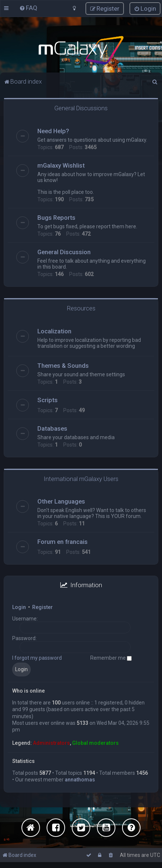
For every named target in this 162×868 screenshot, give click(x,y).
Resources (81, 308)
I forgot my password (37, 657)
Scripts (48, 399)
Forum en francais (63, 541)
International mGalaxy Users (81, 478)
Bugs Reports (56, 217)
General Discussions (81, 108)
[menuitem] (28, 8)
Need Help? (53, 131)
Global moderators (95, 743)
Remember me (111, 657)
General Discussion (64, 252)
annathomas (80, 779)
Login (19, 607)
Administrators (51, 743)
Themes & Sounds (63, 365)
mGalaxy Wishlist (61, 165)
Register (43, 607)
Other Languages (61, 501)
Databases (52, 428)
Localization (54, 330)
